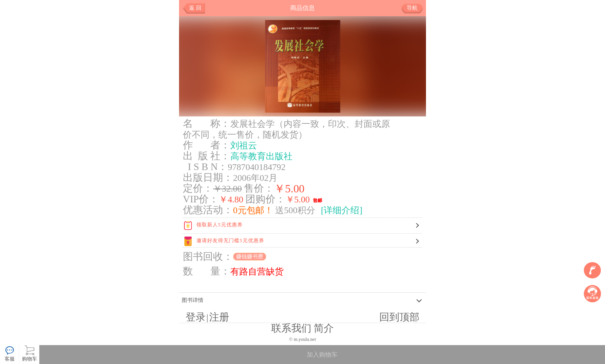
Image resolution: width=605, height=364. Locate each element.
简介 (324, 328)
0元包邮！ (253, 210)
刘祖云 (244, 145)
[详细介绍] (342, 210)
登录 (196, 317)
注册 (219, 317)
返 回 (195, 8)
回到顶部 (399, 317)
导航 (415, 8)
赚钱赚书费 (250, 257)
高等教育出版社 (261, 156)
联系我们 (291, 328)
